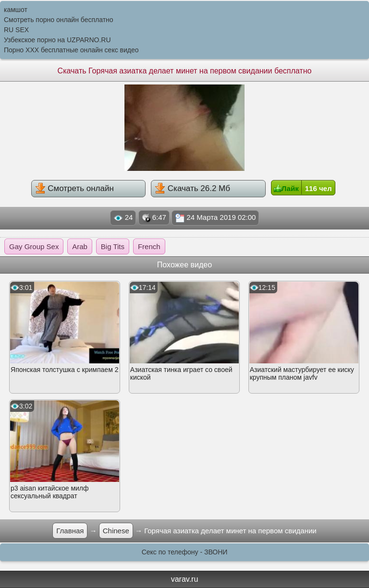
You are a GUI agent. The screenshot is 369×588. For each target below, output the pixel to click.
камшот (16, 10)
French (149, 246)
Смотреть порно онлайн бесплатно (59, 20)
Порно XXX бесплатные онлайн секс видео (71, 50)
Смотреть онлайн (74, 188)
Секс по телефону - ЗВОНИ (185, 552)
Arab (80, 246)
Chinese (116, 531)
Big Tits (113, 246)
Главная (70, 531)
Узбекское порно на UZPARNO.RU (57, 40)
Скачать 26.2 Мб (192, 188)
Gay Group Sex (34, 246)
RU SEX (16, 30)
